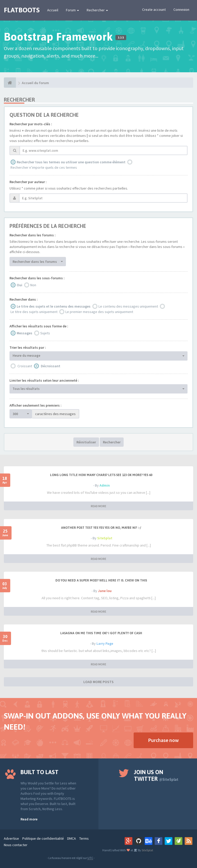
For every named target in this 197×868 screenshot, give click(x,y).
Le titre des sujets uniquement (34, 312)
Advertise (11, 838)
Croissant (25, 366)
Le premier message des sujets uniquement (99, 312)
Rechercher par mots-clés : (31, 124)
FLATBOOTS (22, 10)
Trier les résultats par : (28, 347)
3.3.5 (121, 38)
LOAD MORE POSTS (98, 682)
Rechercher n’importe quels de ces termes (44, 167)
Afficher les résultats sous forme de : (39, 326)
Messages (24, 333)
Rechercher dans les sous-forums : (37, 278)
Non (33, 285)
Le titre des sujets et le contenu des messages (54, 306)
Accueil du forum (35, 83)
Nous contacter (16, 845)
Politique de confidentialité (43, 838)
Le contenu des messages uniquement (128, 306)
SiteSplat (105, 538)
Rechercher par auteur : (28, 182)
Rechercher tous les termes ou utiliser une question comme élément (71, 162)
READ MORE (98, 506)
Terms (84, 838)
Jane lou (105, 591)
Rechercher (97, 10)
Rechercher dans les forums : (33, 235)
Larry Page (105, 643)
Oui (19, 285)
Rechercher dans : (24, 299)
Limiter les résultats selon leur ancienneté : (44, 380)
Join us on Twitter (156, 775)
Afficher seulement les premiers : (36, 405)
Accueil (53, 10)
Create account (154, 10)
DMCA (72, 838)
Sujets (45, 333)
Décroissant (51, 366)
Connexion (181, 10)
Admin (105, 485)
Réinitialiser (86, 442)
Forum (72, 10)
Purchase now (163, 740)
